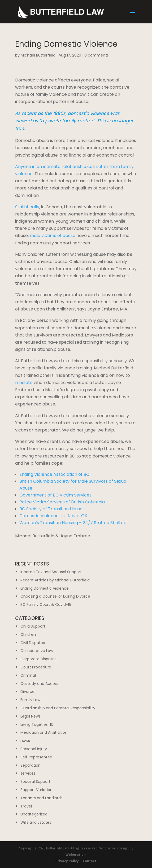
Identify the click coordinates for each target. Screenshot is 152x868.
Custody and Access (40, 684)
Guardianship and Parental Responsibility (58, 708)
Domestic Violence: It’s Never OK (53, 516)
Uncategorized (34, 814)
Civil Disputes (33, 643)
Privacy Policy (67, 861)
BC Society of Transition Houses (52, 509)
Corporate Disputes (38, 659)
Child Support (33, 626)
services (28, 773)
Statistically (27, 207)
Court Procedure (36, 667)
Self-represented (36, 757)
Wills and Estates (36, 822)
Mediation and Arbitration (44, 732)
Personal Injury (34, 749)
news (25, 741)
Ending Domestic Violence (45, 588)
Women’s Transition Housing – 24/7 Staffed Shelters (73, 523)
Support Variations (37, 790)
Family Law (30, 700)
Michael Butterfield (38, 55)
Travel (26, 806)
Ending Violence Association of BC (54, 474)
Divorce (27, 692)
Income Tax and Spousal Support (51, 572)
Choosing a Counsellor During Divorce (55, 596)
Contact (90, 861)
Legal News (31, 716)
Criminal (28, 675)
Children (28, 634)
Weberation (76, 855)
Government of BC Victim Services (55, 495)
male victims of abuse (53, 236)
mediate (24, 383)
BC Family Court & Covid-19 (46, 604)
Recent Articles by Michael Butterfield (55, 580)
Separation (31, 765)
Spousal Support (35, 781)
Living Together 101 (37, 724)
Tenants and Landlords (42, 798)
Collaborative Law (37, 651)
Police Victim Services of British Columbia (62, 502)
